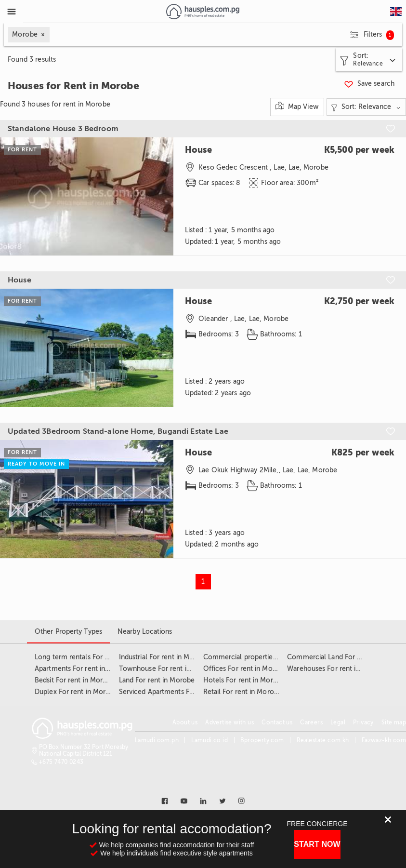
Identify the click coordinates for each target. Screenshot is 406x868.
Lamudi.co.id (210, 740)
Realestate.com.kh (323, 740)
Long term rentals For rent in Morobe (93, 657)
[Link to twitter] (223, 801)
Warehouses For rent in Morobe (337, 669)
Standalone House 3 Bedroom (63, 129)
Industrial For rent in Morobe (164, 657)
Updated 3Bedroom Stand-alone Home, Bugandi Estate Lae (118, 431)
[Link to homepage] (203, 12)
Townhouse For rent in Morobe (168, 669)
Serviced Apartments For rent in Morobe (182, 692)
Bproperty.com (262, 740)
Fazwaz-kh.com (384, 740)
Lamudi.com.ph (157, 740)
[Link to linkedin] (203, 801)
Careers (311, 722)
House (20, 280)
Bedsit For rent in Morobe (75, 680)
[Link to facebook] (165, 801)
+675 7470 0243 (61, 762)
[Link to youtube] (184, 801)
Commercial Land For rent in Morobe (345, 657)
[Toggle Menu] (12, 12)
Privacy (363, 722)
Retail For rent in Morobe (243, 692)
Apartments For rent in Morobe (83, 669)
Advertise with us (229, 722)
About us (185, 722)
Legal (338, 722)
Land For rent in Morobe (157, 680)
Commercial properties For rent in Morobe (270, 657)
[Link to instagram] (242, 801)
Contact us (277, 722)
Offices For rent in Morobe (245, 669)
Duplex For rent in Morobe (76, 692)
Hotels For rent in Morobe (244, 680)
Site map (394, 722)
